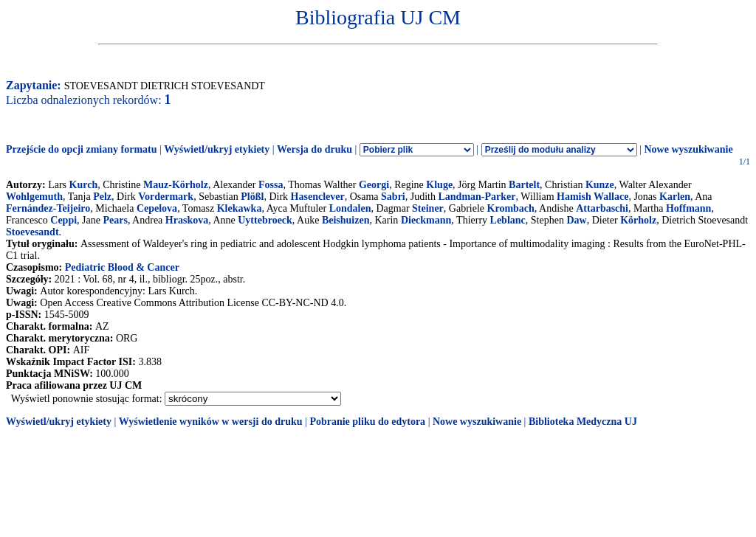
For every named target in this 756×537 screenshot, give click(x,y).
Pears (115, 220)
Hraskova (187, 220)
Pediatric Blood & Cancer (122, 267)
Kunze (600, 185)
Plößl (252, 197)
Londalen (350, 208)
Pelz (102, 197)
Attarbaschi (602, 208)
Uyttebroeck (265, 220)
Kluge (439, 185)
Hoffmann (688, 208)
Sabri (393, 197)
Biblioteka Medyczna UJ (583, 422)
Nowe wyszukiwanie (688, 149)
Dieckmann (426, 220)
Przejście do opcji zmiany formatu (82, 149)
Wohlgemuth (34, 197)
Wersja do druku (315, 149)
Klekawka (240, 208)
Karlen (675, 197)
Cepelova (157, 208)
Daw (576, 220)
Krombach (511, 208)
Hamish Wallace (592, 197)
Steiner (428, 208)
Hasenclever (318, 197)
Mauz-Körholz (176, 185)
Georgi (374, 185)
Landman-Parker (477, 197)
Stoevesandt (32, 232)
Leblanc (508, 220)
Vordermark (166, 197)
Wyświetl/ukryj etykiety (217, 149)
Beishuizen (346, 220)
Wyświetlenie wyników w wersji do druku (211, 422)
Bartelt (524, 185)
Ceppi (63, 220)
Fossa (271, 185)
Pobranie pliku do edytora (367, 422)
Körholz (638, 220)
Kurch (84, 185)
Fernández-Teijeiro (48, 208)
